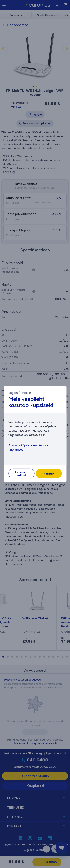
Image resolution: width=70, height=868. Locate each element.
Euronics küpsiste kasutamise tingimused (28, 447)
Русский (26, 393)
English (13, 393)
